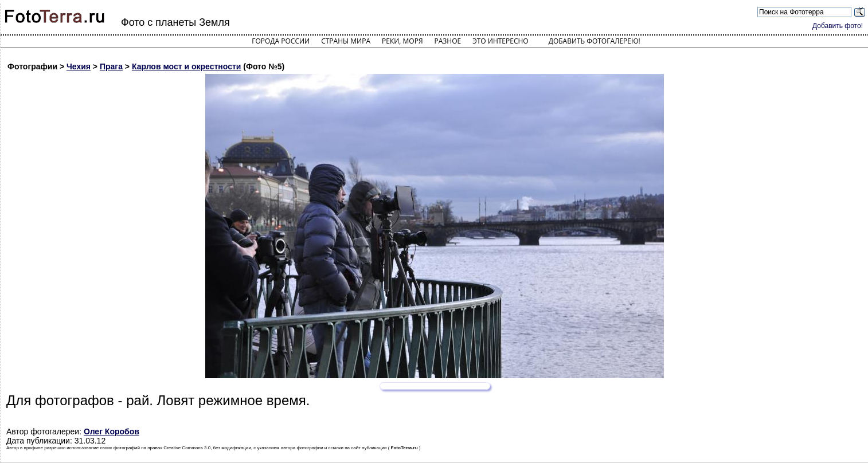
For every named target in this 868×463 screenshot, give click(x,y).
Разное (448, 41)
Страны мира (346, 41)
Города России (281, 41)
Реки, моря (402, 41)
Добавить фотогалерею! (595, 41)
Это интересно (501, 41)
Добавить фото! (838, 26)
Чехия (79, 66)
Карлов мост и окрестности (186, 66)
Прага (111, 66)
